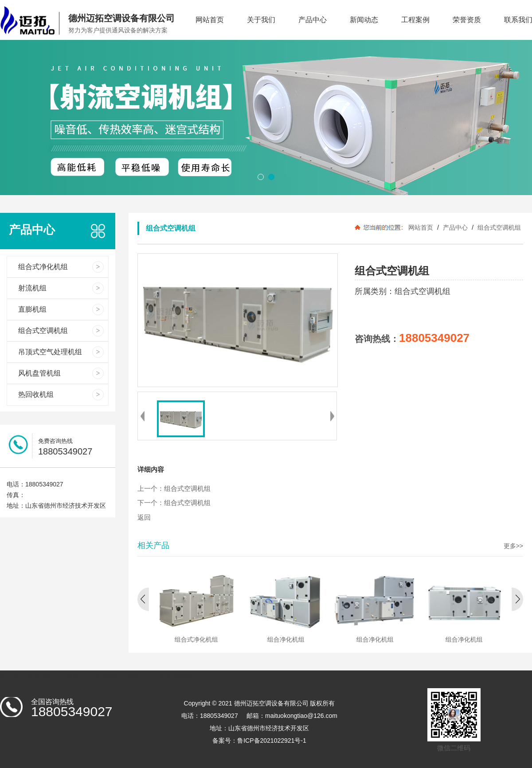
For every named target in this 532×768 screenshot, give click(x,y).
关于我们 (261, 20)
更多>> (513, 546)
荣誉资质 (467, 20)
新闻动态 (364, 20)
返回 (144, 517)
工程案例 (415, 20)
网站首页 (210, 20)
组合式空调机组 (498, 227)
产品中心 (313, 20)
